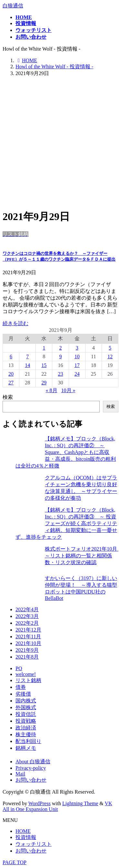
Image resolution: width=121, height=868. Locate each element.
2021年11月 (28, 637)
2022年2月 (27, 623)
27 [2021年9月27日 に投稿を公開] (11, 383)
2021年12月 (28, 630)
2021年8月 (27, 657)
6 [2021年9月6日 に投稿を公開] (11, 357)
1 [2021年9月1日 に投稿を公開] (44, 348)
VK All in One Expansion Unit (57, 806)
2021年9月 (27, 650)
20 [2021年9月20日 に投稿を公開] (11, 374)
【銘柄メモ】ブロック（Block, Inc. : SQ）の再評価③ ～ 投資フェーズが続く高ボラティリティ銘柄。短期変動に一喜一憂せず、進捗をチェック (66, 523)
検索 (8, 397)
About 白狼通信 (33, 762)
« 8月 (52, 390)
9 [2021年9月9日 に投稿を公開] (60, 357)
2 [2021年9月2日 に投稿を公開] (60, 348)
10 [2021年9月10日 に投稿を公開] (77, 357)
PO (19, 668)
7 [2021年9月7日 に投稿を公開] (27, 357)
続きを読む (15, 323)
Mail (20, 774)
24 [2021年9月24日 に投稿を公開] (77, 374)
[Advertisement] (60, 143)
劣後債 (23, 694)
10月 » (68, 390)
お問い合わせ (31, 780)
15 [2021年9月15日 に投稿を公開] (44, 365)
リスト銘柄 (28, 680)
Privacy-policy (31, 768)
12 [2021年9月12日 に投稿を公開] (110, 357)
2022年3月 (27, 616)
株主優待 (26, 734)
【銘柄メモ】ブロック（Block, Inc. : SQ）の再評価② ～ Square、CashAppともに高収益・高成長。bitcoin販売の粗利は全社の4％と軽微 (66, 452)
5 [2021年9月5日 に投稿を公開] (110, 348)
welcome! (26, 674)
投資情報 (26, 837)
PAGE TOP (15, 862)
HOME (23, 831)
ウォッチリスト (34, 844)
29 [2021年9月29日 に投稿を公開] (44, 383)
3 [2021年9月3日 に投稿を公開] (77, 348)
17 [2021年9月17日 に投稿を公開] (77, 365)
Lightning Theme (80, 803)
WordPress (40, 803)
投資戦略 (26, 721)
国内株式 (26, 701)
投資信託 (26, 714)
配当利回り (28, 741)
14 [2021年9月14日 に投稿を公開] (27, 365)
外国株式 (26, 707)
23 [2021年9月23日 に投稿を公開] (60, 374)
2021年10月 (28, 643)
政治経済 (26, 728)
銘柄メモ (26, 748)
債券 (21, 687)
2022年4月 (27, 609)
